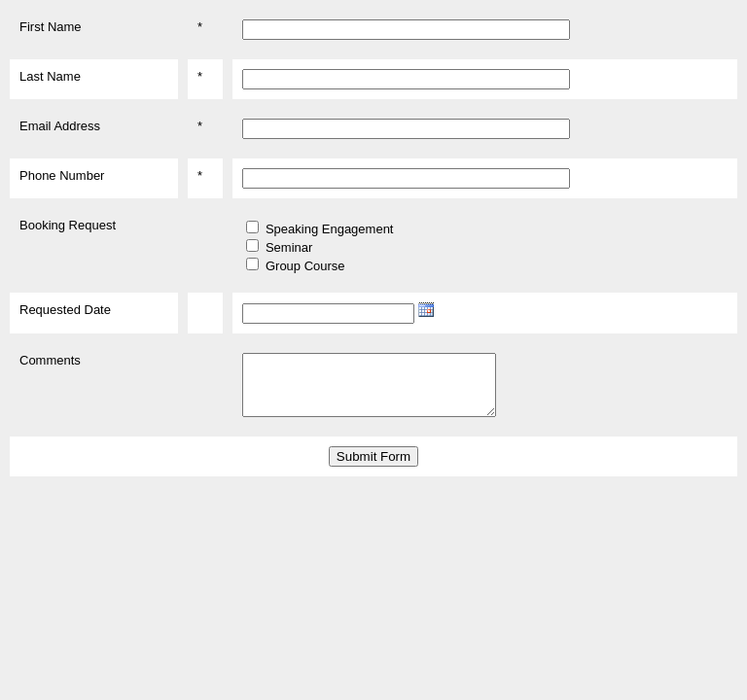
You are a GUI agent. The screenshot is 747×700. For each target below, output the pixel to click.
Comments (50, 360)
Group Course (305, 266)
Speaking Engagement (330, 229)
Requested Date (65, 310)
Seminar (289, 247)
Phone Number (62, 175)
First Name (51, 27)
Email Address (60, 126)
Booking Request (68, 225)
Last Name (50, 76)
